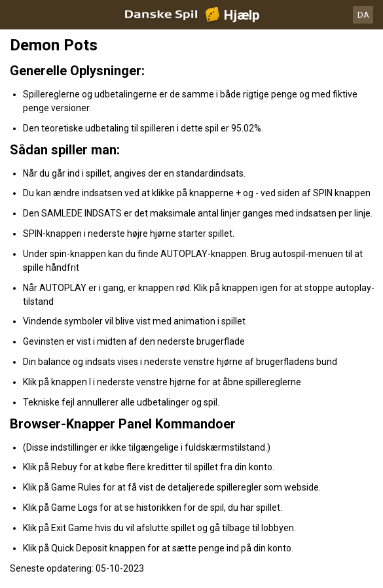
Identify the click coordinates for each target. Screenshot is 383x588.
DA (363, 15)
